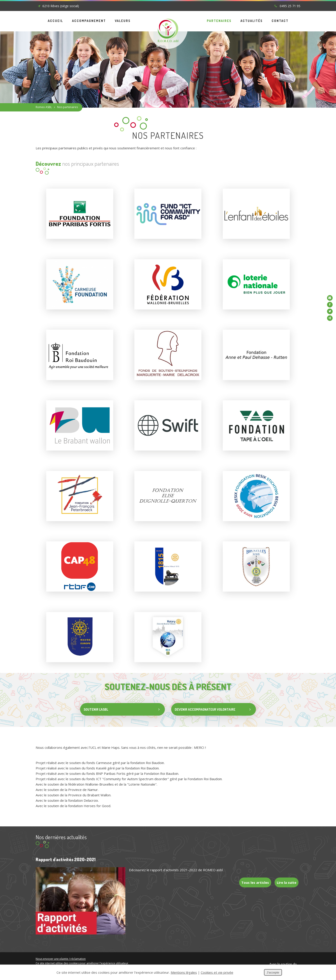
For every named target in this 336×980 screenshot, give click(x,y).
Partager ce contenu (331, 318)
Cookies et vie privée (73, 960)
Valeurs (123, 21)
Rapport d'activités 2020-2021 (66, 852)
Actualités (252, 21)
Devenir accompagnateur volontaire (218, 703)
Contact (280, 21)
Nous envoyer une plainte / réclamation (61, 951)
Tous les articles (254, 875)
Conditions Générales (94, 964)
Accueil (55, 21)
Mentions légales (46, 960)
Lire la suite (286, 875)
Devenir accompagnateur (147, 964)
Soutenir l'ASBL (119, 964)
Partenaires (219, 21)
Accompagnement (89, 21)
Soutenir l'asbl (121, 703)
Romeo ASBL (44, 107)
